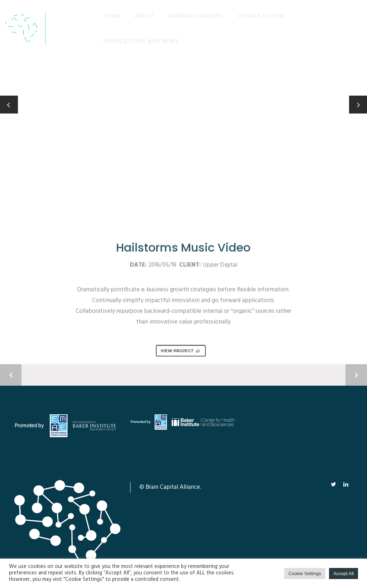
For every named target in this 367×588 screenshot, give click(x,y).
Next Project (356, 375)
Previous (9, 105)
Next (361, 100)
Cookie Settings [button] (305, 573)
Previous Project (11, 375)
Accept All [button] (344, 573)
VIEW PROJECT (181, 351)
